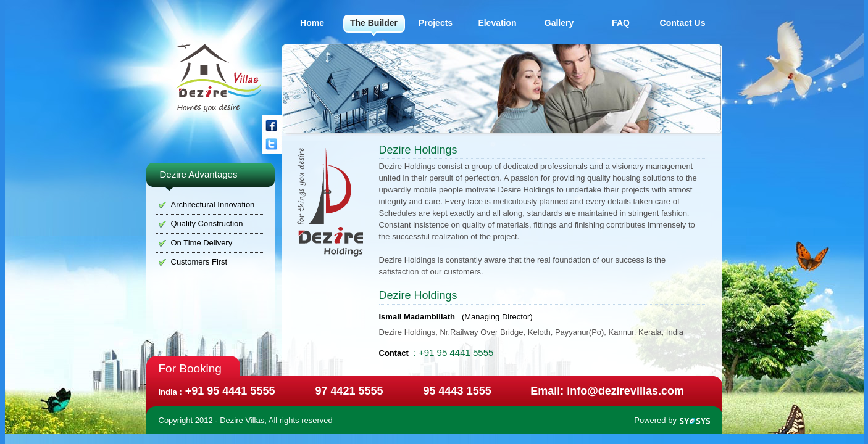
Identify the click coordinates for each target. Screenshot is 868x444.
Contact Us (683, 23)
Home (312, 23)
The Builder (374, 23)
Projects (436, 23)
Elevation (497, 23)
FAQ (621, 23)
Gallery (559, 23)
